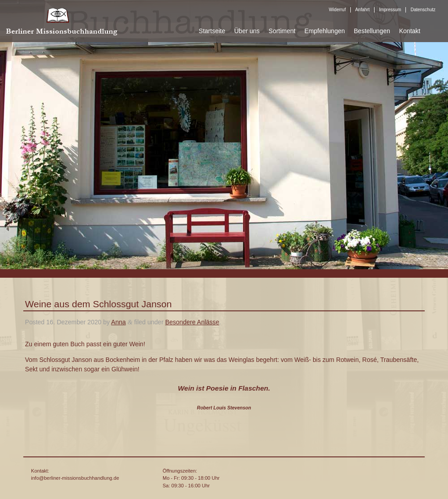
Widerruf (337, 10)
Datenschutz (423, 10)
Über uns (247, 31)
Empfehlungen (324, 31)
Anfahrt (362, 10)
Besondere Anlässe (192, 322)
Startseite (212, 31)
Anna (118, 322)
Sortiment (282, 31)
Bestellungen (372, 31)
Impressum (390, 10)
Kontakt (410, 31)
